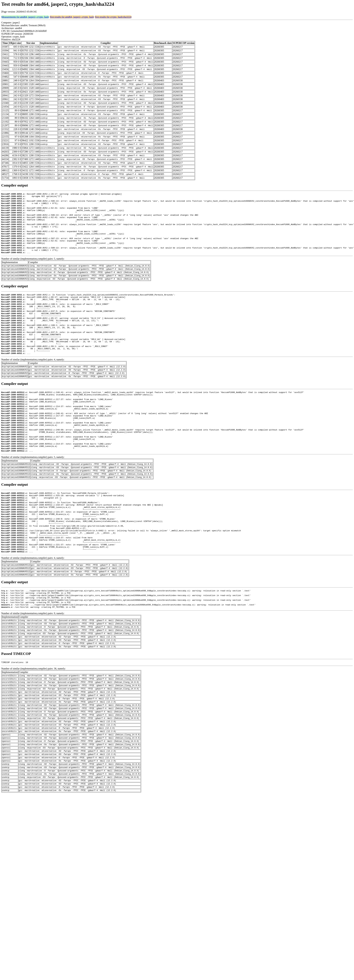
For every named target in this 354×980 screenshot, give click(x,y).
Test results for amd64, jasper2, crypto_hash (72, 17)
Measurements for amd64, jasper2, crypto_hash (25, 17)
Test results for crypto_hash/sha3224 (113, 17)
